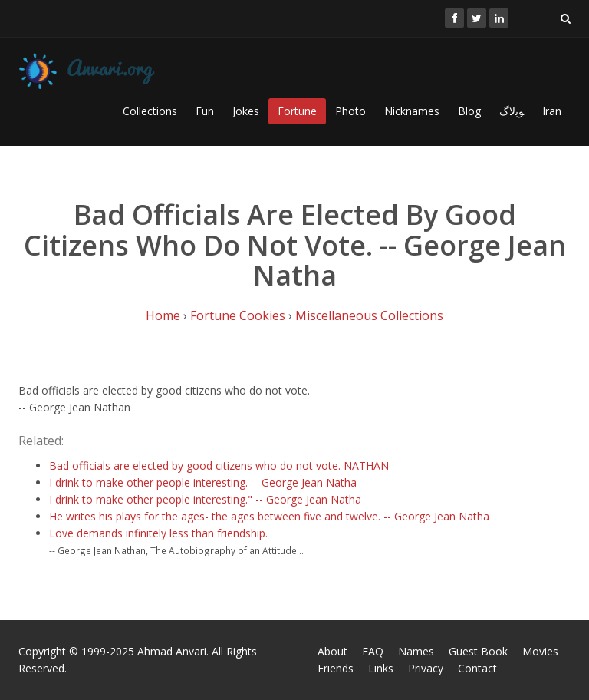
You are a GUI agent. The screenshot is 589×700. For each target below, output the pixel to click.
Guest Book (478, 651)
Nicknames (412, 111)
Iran (552, 111)
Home (163, 315)
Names (416, 651)
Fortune (297, 111)
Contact (477, 668)
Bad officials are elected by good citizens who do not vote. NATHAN (219, 466)
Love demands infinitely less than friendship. (158, 533)
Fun (205, 111)
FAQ (373, 651)
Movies (540, 651)
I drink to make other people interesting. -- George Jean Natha (203, 482)
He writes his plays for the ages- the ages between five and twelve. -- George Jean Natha (269, 516)
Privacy (426, 668)
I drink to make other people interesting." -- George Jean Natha (205, 499)
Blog (469, 111)
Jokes (246, 111)
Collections (150, 111)
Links (381, 668)
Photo (350, 111)
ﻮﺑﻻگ (512, 111)
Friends (336, 668)
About (332, 651)
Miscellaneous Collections (369, 315)
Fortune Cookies (238, 315)
